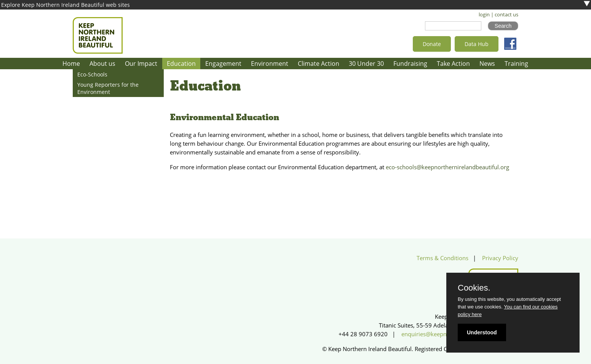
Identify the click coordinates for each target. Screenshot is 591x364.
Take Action (453, 64)
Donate (432, 44)
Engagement (223, 64)
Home (71, 64)
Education (181, 64)
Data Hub (477, 44)
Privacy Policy (500, 258)
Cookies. (474, 288)
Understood (482, 332)
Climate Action (319, 64)
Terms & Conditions (442, 258)
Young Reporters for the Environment (108, 88)
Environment (270, 64)
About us (102, 64)
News (487, 64)
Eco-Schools (92, 74)
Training (516, 64)
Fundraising (410, 64)
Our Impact (141, 64)
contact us (506, 15)
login (484, 15)
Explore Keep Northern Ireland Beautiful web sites (65, 5)
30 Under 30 (366, 64)
